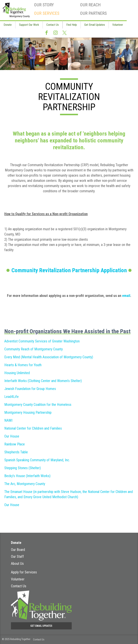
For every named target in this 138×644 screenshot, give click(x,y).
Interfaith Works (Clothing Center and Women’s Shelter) (43, 381)
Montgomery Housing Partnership (28, 412)
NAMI (8, 420)
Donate (8, 25)
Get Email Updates (95, 25)
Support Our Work (29, 25)
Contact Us (53, 25)
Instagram (56, 33)
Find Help (72, 25)
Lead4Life (11, 397)
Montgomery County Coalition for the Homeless (38, 405)
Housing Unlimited (17, 373)
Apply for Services (24, 572)
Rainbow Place (15, 444)
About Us (17, 564)
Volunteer (118, 25)
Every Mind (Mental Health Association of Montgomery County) (49, 357)
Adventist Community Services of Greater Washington (42, 341)
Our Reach (90, 5)
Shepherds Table (16, 452)
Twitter (65, 33)
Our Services (47, 13)
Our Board (18, 550)
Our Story (44, 5)
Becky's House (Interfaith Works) (27, 476)
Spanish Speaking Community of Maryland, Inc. (37, 460)
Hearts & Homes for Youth (23, 365)
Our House (12, 436)
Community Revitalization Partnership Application (69, 270)
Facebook (47, 33)
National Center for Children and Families (33, 428)
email (126, 296)
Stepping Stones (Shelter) (23, 468)
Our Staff (17, 557)
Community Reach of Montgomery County (34, 349)
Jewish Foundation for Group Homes (30, 389)
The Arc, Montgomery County (25, 484)
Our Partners (93, 13)
